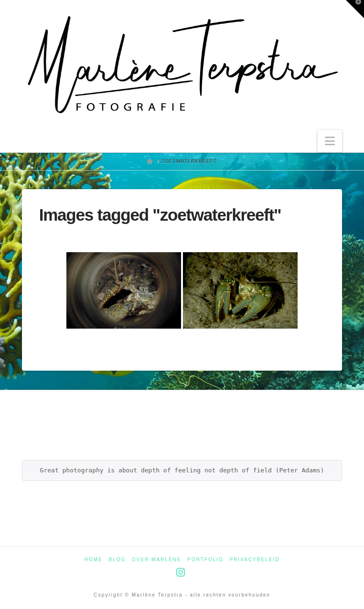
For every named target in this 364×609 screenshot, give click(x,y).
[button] (330, 141)
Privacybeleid (255, 560)
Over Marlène (156, 560)
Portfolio (205, 560)
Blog (117, 560)
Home (94, 560)
